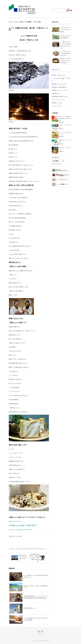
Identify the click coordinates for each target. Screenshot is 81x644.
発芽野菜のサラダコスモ (57, 84)
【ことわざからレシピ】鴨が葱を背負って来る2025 (65, 53)
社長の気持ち (55, 93)
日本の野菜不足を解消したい (59, 97)
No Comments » (41, 549)
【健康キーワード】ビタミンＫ (65, 126)
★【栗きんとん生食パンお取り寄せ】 (23, 525)
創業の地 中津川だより (57, 75)
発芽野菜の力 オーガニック (59, 90)
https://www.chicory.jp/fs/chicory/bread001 (20, 530)
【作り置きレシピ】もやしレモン (65, 149)
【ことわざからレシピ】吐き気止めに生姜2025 (65, 30)
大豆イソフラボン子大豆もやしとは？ (65, 134)
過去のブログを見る (56, 164)
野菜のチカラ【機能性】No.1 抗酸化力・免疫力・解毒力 (65, 119)
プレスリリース (55, 106)
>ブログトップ (41, 634)
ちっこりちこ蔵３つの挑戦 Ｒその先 (25, 22)
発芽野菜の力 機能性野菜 (58, 87)
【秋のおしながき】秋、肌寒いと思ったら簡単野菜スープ (65, 61)
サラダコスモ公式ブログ (37, 641)
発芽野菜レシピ (55, 103)
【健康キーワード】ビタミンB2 (65, 141)
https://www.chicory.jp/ (15, 521)
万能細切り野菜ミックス (30, 608)
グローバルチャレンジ (57, 100)
